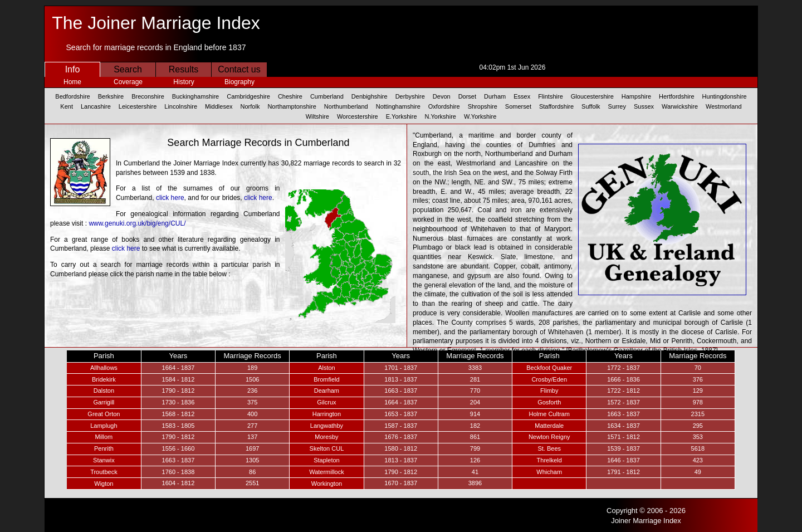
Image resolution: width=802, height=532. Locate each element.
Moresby (326, 437)
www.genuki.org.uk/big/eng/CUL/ (137, 223)
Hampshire (636, 96)
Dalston (104, 391)
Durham (495, 96)
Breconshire (148, 96)
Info (73, 69)
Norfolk (250, 106)
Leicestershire (138, 106)
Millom (104, 437)
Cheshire (290, 96)
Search (128, 69)
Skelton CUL (327, 448)
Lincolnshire (181, 106)
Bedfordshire (72, 96)
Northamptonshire (292, 106)
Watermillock (327, 472)
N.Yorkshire (441, 116)
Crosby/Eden (549, 379)
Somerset (518, 106)
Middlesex (219, 106)
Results (184, 69)
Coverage (128, 82)
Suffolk (591, 106)
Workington (327, 484)
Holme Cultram (549, 414)
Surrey (617, 106)
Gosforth (549, 402)
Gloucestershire (592, 96)
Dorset (467, 96)
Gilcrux (326, 402)
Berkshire (111, 96)
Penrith (104, 448)
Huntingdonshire (725, 96)
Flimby (549, 391)
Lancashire (96, 106)
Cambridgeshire (248, 96)
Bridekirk (104, 379)
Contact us (239, 69)
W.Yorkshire (480, 116)
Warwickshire (680, 106)
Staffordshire (556, 106)
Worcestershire (358, 116)
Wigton (104, 484)
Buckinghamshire (195, 96)
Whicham (549, 472)
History (184, 82)
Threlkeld (549, 460)
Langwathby (327, 426)
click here (170, 198)
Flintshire (551, 96)
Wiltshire (317, 116)
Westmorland (724, 106)
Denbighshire (370, 96)
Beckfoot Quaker (549, 368)
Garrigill (104, 402)
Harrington (327, 414)
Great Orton (104, 414)
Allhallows (104, 368)
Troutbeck (104, 472)
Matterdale (549, 426)
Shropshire (483, 106)
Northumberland (346, 106)
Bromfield (326, 379)
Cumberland (327, 96)
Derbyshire (410, 96)
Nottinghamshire (398, 106)
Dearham (327, 391)
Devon (442, 96)
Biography (239, 82)
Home (72, 82)
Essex (522, 96)
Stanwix (104, 460)
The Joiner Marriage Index (156, 23)
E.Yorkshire (402, 116)
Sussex (644, 106)
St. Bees (549, 448)
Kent (67, 106)
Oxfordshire (444, 106)
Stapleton (326, 460)
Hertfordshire (677, 96)
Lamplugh (104, 426)
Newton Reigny (549, 437)
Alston (327, 368)
